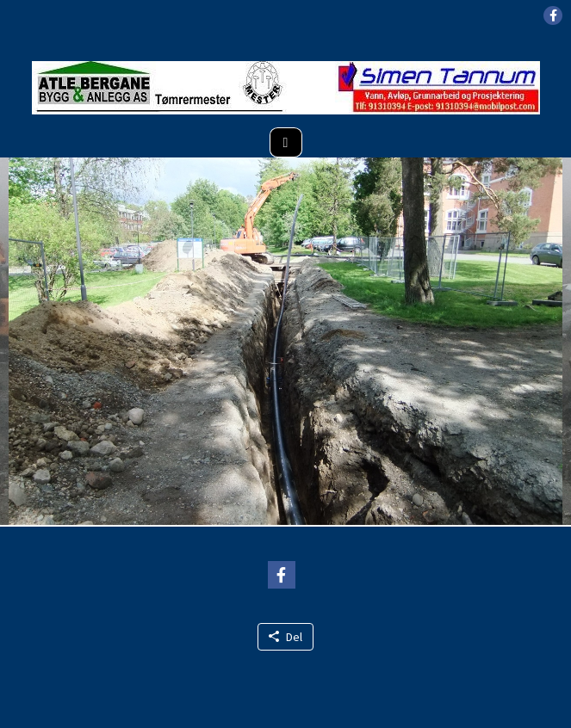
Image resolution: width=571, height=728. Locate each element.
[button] (553, 15)
